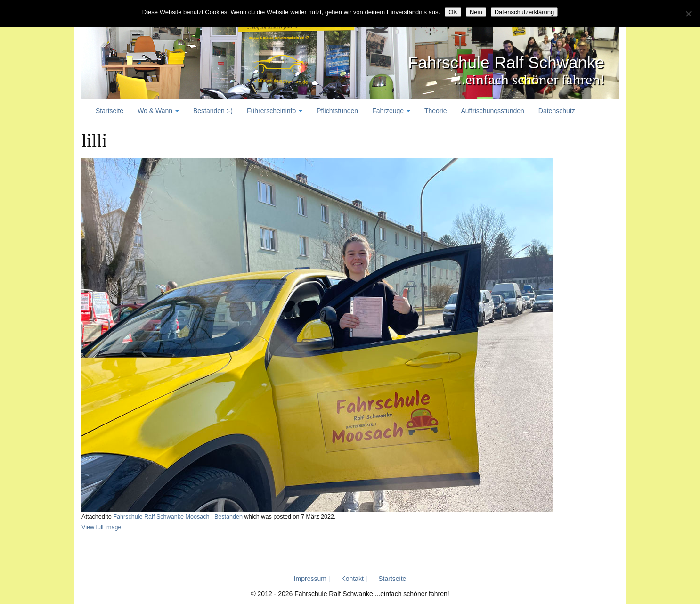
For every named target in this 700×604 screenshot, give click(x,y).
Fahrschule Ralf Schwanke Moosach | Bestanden (178, 517)
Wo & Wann (158, 111)
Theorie (435, 111)
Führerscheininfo (275, 111)
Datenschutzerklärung (524, 12)
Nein (476, 12)
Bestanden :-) (213, 111)
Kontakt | (354, 579)
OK (453, 12)
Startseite (110, 111)
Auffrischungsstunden (492, 111)
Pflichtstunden (337, 111)
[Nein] (688, 14)
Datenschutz (557, 111)
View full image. (102, 527)
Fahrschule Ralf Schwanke (487, 61)
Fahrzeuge (391, 111)
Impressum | (312, 579)
